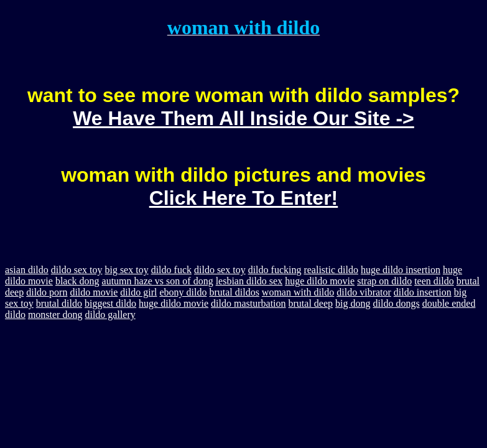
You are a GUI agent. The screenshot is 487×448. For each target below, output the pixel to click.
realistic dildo (331, 270)
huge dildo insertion (401, 270)
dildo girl (138, 292)
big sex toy (126, 270)
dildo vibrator (364, 292)
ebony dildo (183, 292)
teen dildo (434, 281)
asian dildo (27, 270)
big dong (353, 303)
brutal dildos (234, 292)
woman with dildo (298, 292)
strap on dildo (384, 281)
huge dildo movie (320, 281)
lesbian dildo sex (249, 281)
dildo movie (94, 292)
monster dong (55, 315)
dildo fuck (171, 270)
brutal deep (311, 303)
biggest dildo (110, 303)
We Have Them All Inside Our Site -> (243, 118)
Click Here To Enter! (243, 198)
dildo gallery (110, 315)
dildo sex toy (77, 270)
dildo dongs (397, 303)
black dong (77, 281)
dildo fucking (275, 270)
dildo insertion (423, 292)
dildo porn (47, 292)
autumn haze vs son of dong (158, 281)
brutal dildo (59, 303)
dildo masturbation (248, 303)
